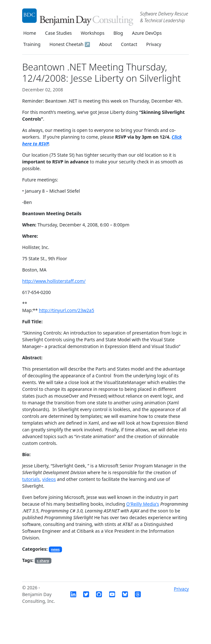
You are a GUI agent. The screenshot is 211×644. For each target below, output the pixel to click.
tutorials (31, 479)
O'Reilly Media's (143, 504)
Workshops (93, 33)
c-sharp (43, 561)
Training (32, 44)
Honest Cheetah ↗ (70, 44)
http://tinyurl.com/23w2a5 (66, 310)
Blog (118, 33)
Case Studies (58, 33)
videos (49, 479)
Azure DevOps (147, 33)
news (55, 549)
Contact (129, 44)
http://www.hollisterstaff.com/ (54, 281)
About (106, 44)
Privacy (154, 44)
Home (30, 33)
